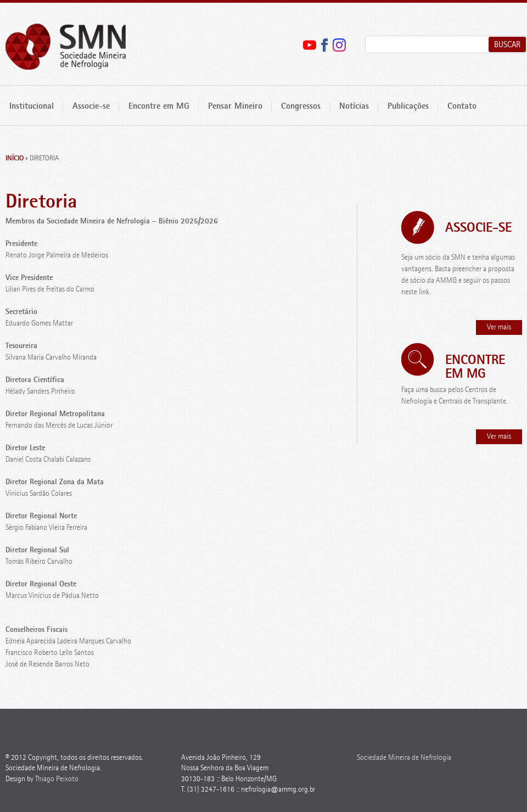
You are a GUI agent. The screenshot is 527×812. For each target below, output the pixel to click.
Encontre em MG (159, 107)
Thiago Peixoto (57, 779)
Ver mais (499, 327)
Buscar (507, 45)
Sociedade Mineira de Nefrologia (66, 47)
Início (15, 159)
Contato (462, 107)
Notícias (354, 107)
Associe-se (91, 107)
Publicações (408, 107)
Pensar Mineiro (235, 107)
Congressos (301, 107)
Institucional (32, 107)
